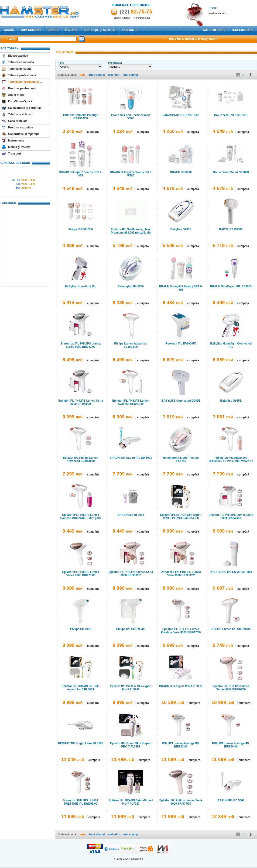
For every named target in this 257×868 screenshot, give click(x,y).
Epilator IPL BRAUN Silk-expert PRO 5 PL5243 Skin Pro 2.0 (181, 517)
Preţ (61, 63)
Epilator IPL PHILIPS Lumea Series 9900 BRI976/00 (231, 688)
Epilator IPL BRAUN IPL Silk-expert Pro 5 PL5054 (81, 688)
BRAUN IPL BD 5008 (231, 800)
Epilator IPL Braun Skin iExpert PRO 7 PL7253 (131, 745)
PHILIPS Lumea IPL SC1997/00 (231, 629)
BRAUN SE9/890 (181, 172)
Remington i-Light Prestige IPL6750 (181, 459)
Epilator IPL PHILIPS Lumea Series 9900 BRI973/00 (81, 574)
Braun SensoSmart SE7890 (231, 172)
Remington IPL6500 (131, 286)
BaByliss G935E (231, 401)
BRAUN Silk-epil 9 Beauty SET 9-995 (181, 288)
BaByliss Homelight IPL (81, 286)
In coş (213, 8)
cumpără (93, 132)
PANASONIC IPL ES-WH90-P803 (231, 572)
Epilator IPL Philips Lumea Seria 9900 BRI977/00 (181, 802)
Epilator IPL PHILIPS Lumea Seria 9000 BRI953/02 (131, 574)
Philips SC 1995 (81, 629)
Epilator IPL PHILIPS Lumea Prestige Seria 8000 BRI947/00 (181, 631)
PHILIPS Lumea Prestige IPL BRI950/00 (231, 745)
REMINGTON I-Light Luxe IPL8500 (81, 743)
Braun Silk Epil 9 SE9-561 (231, 115)
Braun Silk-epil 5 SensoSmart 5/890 (131, 117)
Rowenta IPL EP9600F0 (181, 344)
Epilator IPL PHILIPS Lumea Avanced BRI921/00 (131, 402)
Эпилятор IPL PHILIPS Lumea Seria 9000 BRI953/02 (181, 574)
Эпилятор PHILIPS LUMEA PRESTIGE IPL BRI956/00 (81, 802)
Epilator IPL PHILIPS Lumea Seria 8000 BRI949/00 (231, 517)
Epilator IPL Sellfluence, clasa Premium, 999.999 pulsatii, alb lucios (131, 233)
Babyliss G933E (181, 229)
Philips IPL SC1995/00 (131, 629)
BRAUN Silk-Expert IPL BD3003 (231, 286)
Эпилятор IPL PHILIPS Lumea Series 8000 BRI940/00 (81, 345)
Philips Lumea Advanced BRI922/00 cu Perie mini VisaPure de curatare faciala (231, 461)
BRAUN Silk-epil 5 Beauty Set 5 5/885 (131, 174)
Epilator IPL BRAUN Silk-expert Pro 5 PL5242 (131, 688)
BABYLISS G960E (231, 229)
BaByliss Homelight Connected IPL (231, 345)
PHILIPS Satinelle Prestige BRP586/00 (81, 117)
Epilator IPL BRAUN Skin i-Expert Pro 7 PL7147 (131, 802)
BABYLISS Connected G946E (181, 401)
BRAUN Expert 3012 (131, 515)
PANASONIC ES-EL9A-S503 (181, 115)
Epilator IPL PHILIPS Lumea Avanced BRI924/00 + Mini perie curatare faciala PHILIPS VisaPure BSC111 (81, 520)
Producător (115, 63)
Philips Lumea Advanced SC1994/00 (131, 345)
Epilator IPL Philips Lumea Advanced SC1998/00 (81, 459)
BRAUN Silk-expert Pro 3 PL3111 (181, 686)
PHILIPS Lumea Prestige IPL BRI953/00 (181, 745)
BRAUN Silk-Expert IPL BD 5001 (131, 458)
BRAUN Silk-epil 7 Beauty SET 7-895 (81, 174)
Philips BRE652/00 (81, 229)
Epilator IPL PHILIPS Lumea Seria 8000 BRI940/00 (81, 402)
